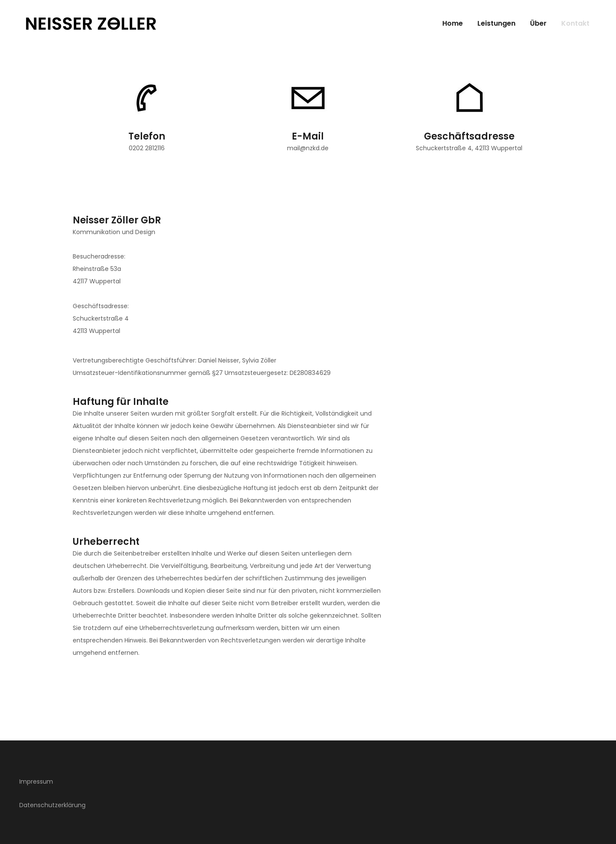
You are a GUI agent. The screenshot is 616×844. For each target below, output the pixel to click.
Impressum (36, 782)
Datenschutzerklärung (52, 805)
